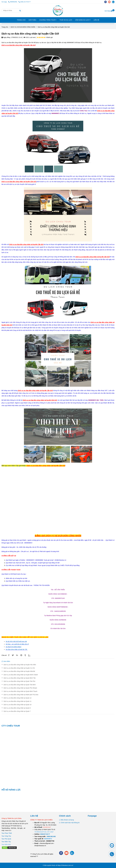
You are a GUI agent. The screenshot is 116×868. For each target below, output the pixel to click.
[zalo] (114, 2)
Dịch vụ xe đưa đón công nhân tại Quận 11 (17, 701)
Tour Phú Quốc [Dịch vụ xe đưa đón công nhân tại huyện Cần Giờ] (6, 839)
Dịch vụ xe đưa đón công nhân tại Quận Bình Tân (20, 678)
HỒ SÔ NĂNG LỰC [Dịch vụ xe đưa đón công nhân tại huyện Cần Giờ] (11, 790)
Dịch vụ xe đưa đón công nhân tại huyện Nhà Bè (19, 671)
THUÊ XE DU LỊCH (66, 20)
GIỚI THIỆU (32, 20)
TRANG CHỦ (21, 20)
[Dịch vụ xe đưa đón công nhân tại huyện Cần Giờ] (58, 10)
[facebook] (106, 2)
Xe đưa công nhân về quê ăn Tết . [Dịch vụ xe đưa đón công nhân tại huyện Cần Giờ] (17, 649)
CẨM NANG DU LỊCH (83, 20)
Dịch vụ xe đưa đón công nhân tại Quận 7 (17, 711)
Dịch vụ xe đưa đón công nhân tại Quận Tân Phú (19, 681)
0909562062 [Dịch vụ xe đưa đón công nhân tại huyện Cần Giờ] (13, 2)
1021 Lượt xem (30, 37)
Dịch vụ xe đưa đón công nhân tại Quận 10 (17, 705)
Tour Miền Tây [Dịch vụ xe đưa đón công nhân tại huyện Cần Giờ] (6, 842)
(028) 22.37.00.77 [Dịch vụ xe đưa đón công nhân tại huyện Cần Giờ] (25, 2)
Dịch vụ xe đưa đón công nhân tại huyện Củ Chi (19, 668)
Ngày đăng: (6, 37)
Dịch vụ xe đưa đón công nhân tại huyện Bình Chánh (21, 675)
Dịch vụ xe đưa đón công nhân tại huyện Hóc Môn (20, 665)
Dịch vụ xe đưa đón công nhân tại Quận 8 (17, 708)
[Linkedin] (17, 655)
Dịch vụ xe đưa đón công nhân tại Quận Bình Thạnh (20, 691)
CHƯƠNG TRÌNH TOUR (48, 20)
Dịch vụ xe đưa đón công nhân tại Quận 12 (17, 698)
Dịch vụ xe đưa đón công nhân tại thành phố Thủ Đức (21, 695)
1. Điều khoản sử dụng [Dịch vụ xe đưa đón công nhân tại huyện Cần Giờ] (66, 820)
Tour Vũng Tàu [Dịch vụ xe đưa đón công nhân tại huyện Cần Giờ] (6, 836)
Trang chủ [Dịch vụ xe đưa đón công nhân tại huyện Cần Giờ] (5, 27)
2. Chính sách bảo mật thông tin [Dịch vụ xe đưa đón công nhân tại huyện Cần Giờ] (69, 823)
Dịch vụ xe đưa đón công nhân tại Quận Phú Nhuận (20, 688)
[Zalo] (31, 655)
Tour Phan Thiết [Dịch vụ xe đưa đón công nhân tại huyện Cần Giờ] (7, 833)
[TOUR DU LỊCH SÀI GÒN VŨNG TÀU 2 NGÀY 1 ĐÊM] (45, 834)
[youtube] (110, 2)
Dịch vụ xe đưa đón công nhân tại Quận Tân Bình (20, 685)
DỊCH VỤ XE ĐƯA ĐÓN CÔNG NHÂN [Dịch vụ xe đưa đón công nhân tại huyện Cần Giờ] (23, 27)
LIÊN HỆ (96, 20)
